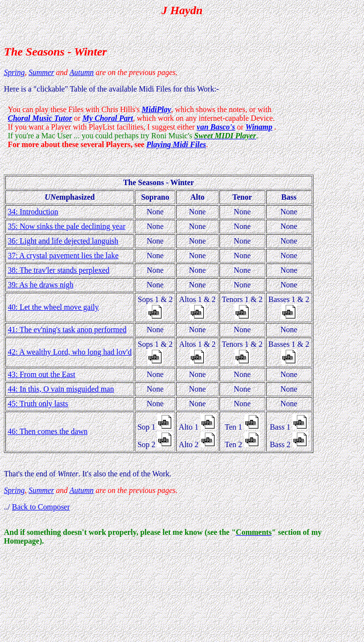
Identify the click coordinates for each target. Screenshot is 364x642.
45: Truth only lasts (38, 404)
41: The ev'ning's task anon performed (67, 330)
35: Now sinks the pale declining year (67, 226)
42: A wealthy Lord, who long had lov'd (70, 352)
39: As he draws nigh (41, 285)
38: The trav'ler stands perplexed (59, 270)
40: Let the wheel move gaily (53, 307)
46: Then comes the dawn (48, 431)
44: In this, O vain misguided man (61, 389)
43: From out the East (42, 374)
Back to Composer (41, 507)
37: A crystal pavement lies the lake (63, 255)
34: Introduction (33, 212)
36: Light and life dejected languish (63, 241)
